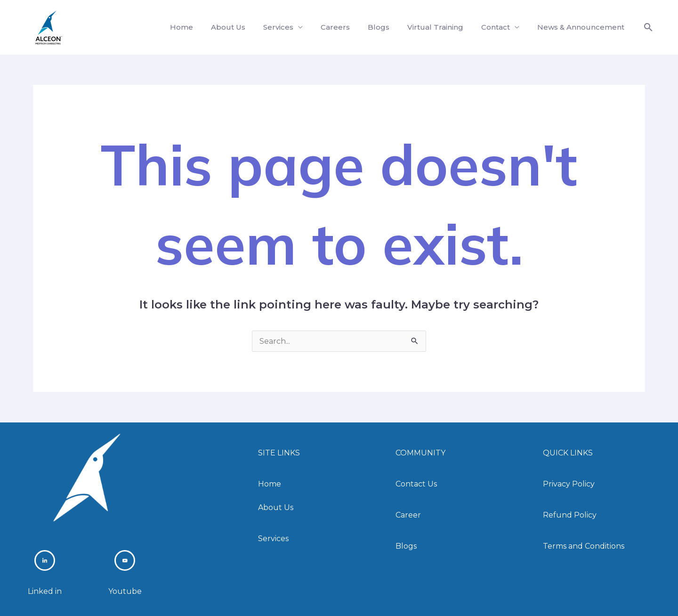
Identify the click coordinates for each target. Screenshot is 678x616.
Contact (500, 27)
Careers (348, 27)
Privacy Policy (569, 484)
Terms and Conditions (584, 546)
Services (294, 27)
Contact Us (416, 484)
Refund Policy (570, 515)
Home (203, 27)
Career (408, 515)
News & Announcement (582, 27)
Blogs (388, 27)
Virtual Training (442, 27)
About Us (246, 27)
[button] (648, 27)
